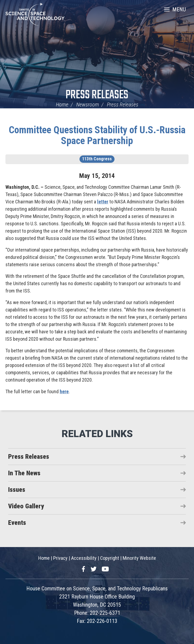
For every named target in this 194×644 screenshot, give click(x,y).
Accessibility (84, 558)
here (64, 391)
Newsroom (88, 105)
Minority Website (139, 558)
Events (17, 523)
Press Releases (97, 95)
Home (62, 105)
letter (103, 202)
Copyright (110, 558)
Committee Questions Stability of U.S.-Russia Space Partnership (97, 135)
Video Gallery (26, 506)
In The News (24, 473)
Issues (17, 490)
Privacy (60, 558)
